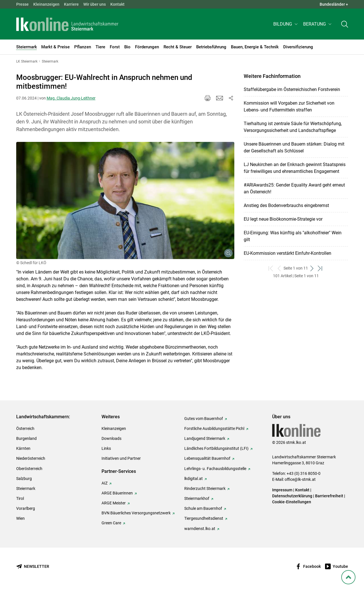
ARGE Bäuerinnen (117, 493)
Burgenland (26, 438)
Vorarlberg (26, 508)
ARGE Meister (114, 503)
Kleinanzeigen (46, 4)
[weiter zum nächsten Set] (312, 268)
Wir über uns (95, 4)
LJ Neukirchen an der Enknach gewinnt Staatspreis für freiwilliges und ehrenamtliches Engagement (295, 168)
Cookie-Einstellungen (292, 502)
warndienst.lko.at (200, 529)
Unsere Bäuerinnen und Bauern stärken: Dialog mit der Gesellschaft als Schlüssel (294, 147)
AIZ (105, 483)
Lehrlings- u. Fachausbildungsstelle (215, 469)
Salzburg (24, 479)
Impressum (282, 490)
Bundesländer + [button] (334, 4)
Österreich (25, 428)
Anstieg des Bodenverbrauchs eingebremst (286, 205)
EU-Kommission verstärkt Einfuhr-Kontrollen (288, 253)
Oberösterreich (29, 469)
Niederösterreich (31, 458)
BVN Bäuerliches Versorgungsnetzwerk (136, 513)
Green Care (111, 523)
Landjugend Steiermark (205, 438)
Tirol (20, 498)
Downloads (111, 438)
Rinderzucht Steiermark (205, 488)
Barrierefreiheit (329, 496)
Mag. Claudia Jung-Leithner (71, 98)
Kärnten (23, 448)
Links (106, 448)
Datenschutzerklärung (292, 496)
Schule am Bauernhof (203, 508)
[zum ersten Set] (271, 268)
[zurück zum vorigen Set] (279, 268)
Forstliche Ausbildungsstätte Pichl (214, 428)
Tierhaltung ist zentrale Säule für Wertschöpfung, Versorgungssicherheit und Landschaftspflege (293, 127)
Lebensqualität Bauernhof (207, 458)
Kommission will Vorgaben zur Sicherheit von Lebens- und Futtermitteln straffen (289, 106)
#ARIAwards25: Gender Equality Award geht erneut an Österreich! (294, 188)
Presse (22, 4)
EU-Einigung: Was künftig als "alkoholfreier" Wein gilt (293, 236)
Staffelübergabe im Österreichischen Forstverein (292, 89)
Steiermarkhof (197, 498)
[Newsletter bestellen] (33, 567)
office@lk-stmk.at (300, 479)
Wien (20, 518)
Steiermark (26, 488)
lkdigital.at (194, 479)
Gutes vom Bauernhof (204, 419)
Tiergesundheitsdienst (204, 518)
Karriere (71, 4)
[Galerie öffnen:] (125, 200)
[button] (286, 25)
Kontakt (117, 4)
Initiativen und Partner (121, 458)
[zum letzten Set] (320, 268)
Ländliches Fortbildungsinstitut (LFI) (216, 448)
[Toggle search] (345, 25)
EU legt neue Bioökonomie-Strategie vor (283, 219)
